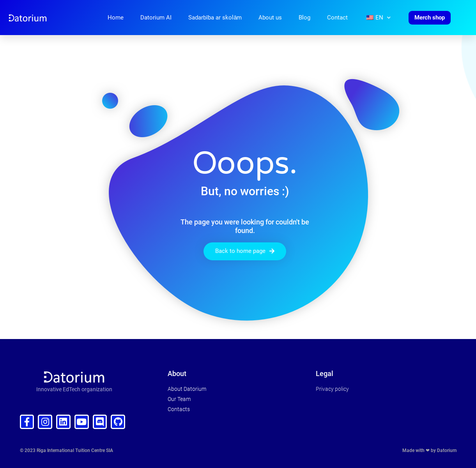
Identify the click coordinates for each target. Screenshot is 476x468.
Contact (337, 18)
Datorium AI (156, 18)
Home (116, 18)
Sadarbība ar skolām (215, 18)
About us (270, 18)
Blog (304, 18)
